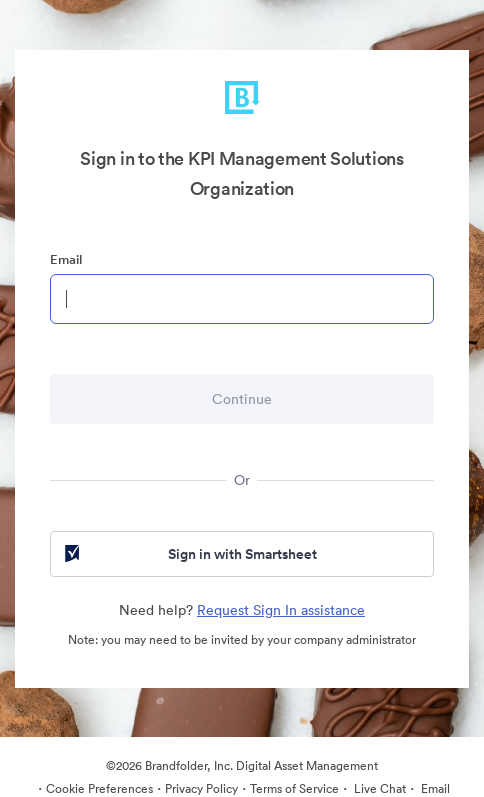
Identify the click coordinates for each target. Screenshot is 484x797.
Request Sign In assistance (281, 610)
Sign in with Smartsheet (189, 554)
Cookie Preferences (99, 788)
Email (66, 259)
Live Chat (378, 788)
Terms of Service (294, 788)
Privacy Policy (201, 788)
